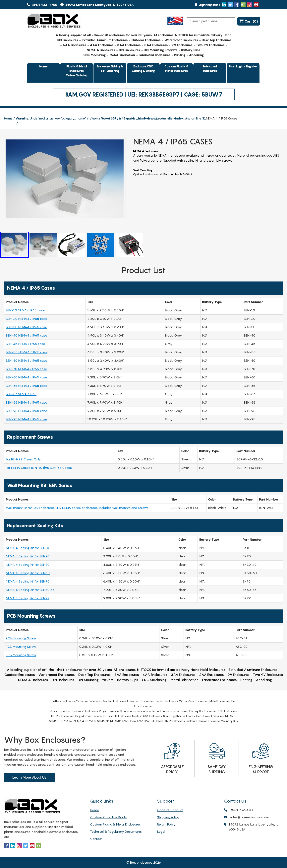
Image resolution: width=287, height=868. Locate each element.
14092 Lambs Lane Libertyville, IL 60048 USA (251, 827)
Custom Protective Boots (108, 817)
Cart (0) (249, 21)
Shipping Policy (168, 817)
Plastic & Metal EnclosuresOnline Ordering (77, 71)
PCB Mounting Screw (21, 638)
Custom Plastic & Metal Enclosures (176, 69)
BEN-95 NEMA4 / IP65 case (27, 419)
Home (43, 66)
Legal (161, 831)
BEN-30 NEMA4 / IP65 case (27, 327)
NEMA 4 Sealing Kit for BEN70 (28, 581)
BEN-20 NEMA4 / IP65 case (27, 319)
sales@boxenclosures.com (247, 817)
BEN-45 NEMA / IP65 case (25, 344)
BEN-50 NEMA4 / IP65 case (27, 352)
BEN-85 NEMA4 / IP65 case (27, 386)
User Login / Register (243, 66)
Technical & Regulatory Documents (116, 831)
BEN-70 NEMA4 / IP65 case (26, 369)
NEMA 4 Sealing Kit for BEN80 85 (30, 590)
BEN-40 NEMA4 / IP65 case (27, 335)
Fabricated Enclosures (210, 69)
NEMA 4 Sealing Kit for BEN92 (28, 598)
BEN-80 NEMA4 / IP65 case (27, 377)
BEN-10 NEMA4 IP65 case (25, 310)
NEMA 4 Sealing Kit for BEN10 (27, 548)
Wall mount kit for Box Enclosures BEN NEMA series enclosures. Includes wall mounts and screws (77, 508)
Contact (96, 839)
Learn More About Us (29, 777)
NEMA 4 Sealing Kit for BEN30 (28, 565)
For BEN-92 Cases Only (23, 459)
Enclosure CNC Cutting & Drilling (143, 69)
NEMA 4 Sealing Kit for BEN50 (28, 573)
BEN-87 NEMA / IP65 (21, 394)
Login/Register (206, 5)
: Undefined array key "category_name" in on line (111, 118)
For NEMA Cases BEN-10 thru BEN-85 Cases (39, 468)
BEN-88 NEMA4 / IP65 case (27, 402)
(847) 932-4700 (42, 5)
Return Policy (166, 824)
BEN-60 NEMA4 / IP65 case (27, 360)
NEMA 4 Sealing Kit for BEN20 (28, 556)
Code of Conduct (170, 810)
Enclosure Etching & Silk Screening (110, 69)
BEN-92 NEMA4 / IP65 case (27, 411)
